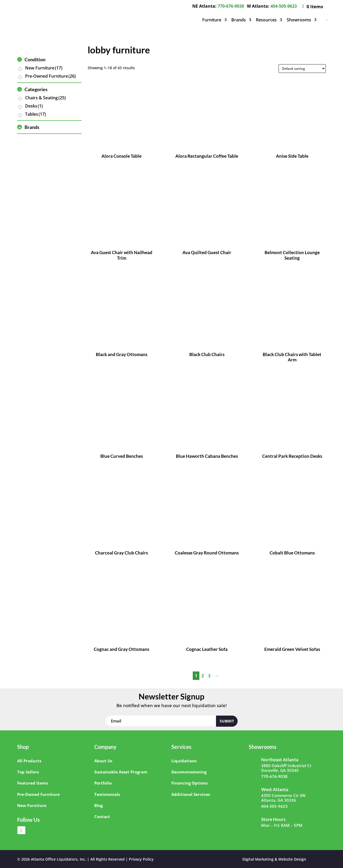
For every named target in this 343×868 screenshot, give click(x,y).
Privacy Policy (141, 859)
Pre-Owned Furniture (50, 76)
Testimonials (107, 794)
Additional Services (191, 794)
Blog (98, 805)
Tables (36, 114)
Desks (34, 106)
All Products (29, 761)
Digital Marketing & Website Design (274, 859)
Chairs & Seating (45, 98)
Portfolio (103, 783)
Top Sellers (28, 772)
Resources (266, 20)
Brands (239, 20)
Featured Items (32, 783)
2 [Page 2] (203, 676)
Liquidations (184, 761)
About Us (103, 761)
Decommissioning (189, 772)
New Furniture (44, 68)
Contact (102, 816)
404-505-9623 (284, 6)
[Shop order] (302, 69)
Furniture (212, 20)
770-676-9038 (231, 6)
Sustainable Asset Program (121, 772)
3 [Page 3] (209, 676)
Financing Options (189, 783)
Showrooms (299, 20)
